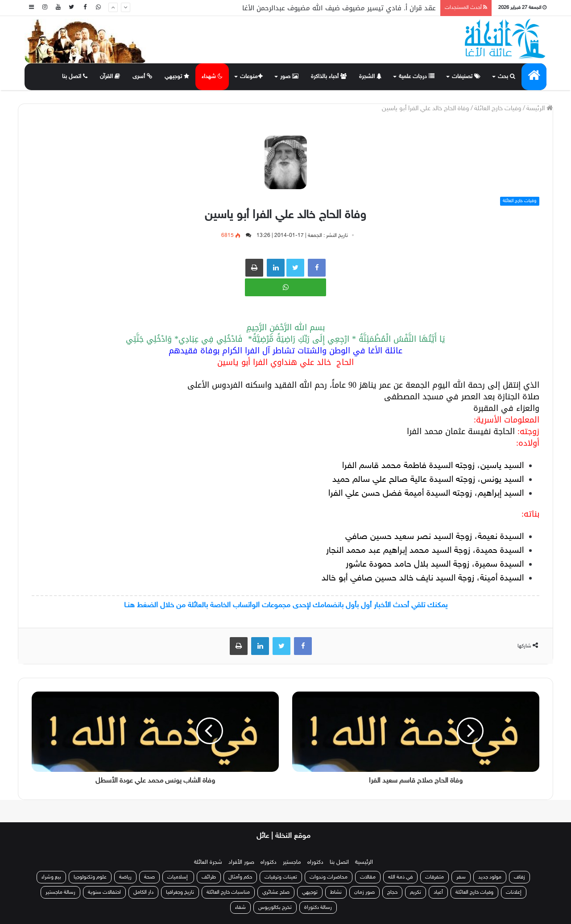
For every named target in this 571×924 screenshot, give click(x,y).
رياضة (125, 877)
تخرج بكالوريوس (275, 907)
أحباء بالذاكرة (329, 77)
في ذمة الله (400, 877)
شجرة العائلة (208, 862)
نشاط (336, 892)
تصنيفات (466, 77)
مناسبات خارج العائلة (228, 892)
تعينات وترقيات (281, 877)
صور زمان (364, 892)
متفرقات (434, 877)
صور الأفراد (241, 862)
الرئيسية (364, 862)
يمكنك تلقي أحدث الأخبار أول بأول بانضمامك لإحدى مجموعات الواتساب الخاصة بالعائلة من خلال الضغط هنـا (286, 605)
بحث (507, 77)
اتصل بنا (75, 77)
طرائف (209, 877)
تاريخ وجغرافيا (180, 892)
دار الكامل (143, 892)
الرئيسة (540, 109)
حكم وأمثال (240, 877)
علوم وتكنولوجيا (90, 877)
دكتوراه (315, 862)
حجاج (392, 892)
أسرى (143, 77)
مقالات (368, 877)
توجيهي (177, 77)
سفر (461, 877)
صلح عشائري (276, 892)
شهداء (212, 77)
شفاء (240, 907)
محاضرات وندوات (329, 877)
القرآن (110, 77)
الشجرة (370, 77)
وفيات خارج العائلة (498, 109)
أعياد (438, 892)
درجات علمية (417, 77)
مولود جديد (490, 877)
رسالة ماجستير (60, 892)
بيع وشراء (51, 877)
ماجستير (292, 862)
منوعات (250, 77)
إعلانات (514, 892)
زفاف (519, 877)
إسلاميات (178, 877)
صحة (149, 877)
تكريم (416, 892)
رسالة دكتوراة (318, 907)
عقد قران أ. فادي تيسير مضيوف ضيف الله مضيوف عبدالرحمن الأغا (339, 8)
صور (289, 77)
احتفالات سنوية (104, 892)
